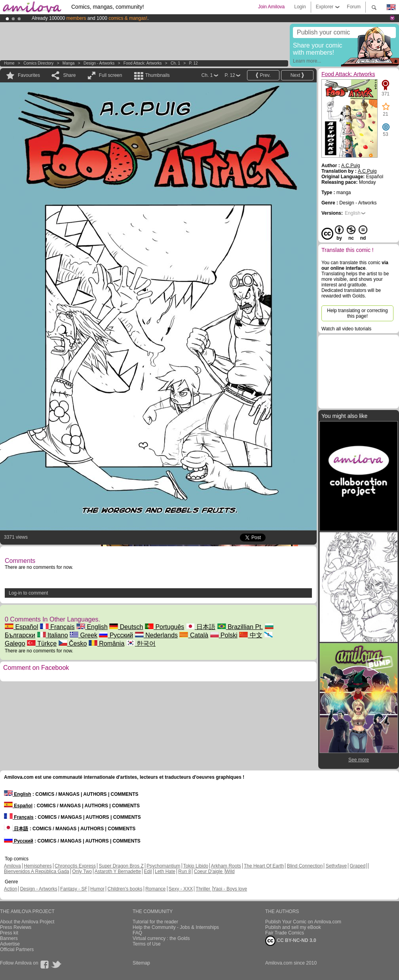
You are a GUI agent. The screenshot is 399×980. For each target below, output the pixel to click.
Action (10, 889)
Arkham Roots (226, 866)
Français (57, 627)
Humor (97, 889)
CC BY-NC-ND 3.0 (291, 941)
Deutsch (126, 627)
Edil (148, 871)
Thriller (203, 889)
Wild (230, 871)
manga (69, 63)
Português (164, 627)
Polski (224, 635)
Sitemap (141, 963)
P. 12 (193, 63)
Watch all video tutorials (346, 329)
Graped (357, 866)
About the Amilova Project (27, 922)
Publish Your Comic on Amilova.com (303, 922)
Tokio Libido (196, 866)
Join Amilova (271, 7)
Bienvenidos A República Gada (37, 871)
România (106, 643)
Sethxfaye (336, 866)
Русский (116, 635)
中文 (251, 635)
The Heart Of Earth (264, 866)
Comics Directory (38, 63)
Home (9, 63)
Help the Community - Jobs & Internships (176, 927)
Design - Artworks (99, 63)
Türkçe (42, 643)
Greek (84, 635)
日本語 (201, 627)
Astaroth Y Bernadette (118, 871)
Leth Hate (165, 871)
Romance (155, 889)
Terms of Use (147, 944)
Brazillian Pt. (240, 627)
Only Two (82, 871)
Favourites (29, 75)
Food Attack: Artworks (143, 63)
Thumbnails (158, 75)
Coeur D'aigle (209, 871)
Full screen (111, 75)
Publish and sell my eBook (293, 927)
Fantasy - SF (74, 889)
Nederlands (156, 635)
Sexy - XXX (181, 889)
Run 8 (184, 871)
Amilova (12, 866)
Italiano (53, 635)
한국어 (141, 643)
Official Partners (17, 949)
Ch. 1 (175, 63)
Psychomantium (163, 866)
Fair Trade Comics (285, 933)
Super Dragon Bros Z (121, 866)
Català (194, 635)
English (92, 627)
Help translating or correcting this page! (357, 313)
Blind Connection (305, 866)
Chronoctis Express (75, 866)
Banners (9, 938)
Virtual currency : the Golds (161, 938)
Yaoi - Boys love (230, 889)
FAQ (137, 933)
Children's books (125, 889)
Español (21, 627)
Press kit (9, 933)
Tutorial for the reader (155, 922)
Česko (73, 643)
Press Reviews (16, 927)
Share (69, 75)
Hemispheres (38, 866)
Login (300, 7)
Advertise (10, 944)
